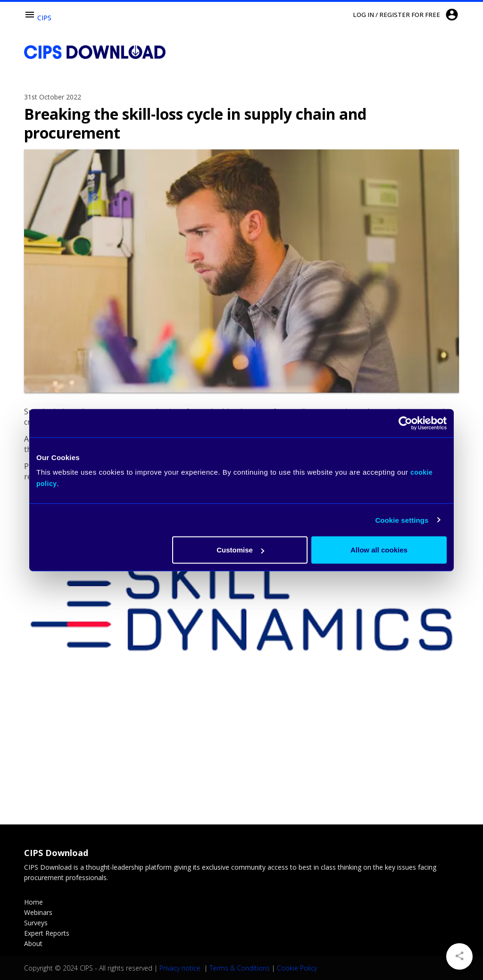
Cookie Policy (297, 968)
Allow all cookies (379, 550)
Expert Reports (47, 933)
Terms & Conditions (240, 968)
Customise (240, 550)
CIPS (44, 18)
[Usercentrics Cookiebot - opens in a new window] (405, 423)
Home (33, 902)
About (33, 943)
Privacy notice (181, 968)
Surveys (36, 923)
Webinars (38, 912)
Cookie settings (402, 520)
